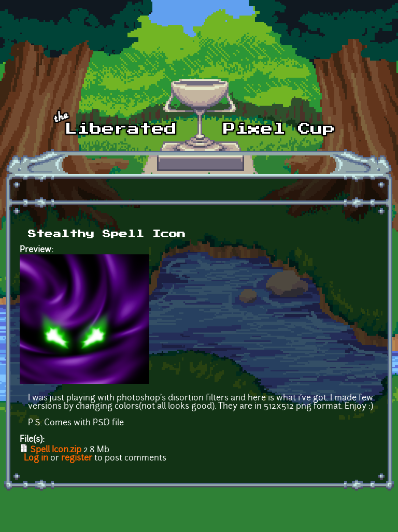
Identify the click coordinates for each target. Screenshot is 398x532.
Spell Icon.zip (56, 450)
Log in (36, 458)
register (77, 458)
